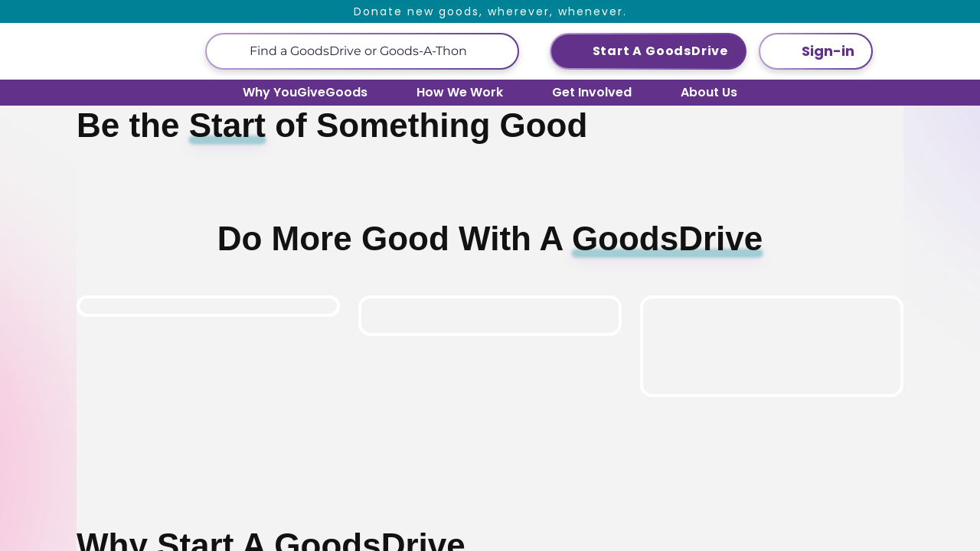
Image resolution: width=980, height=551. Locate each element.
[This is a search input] (377, 51)
